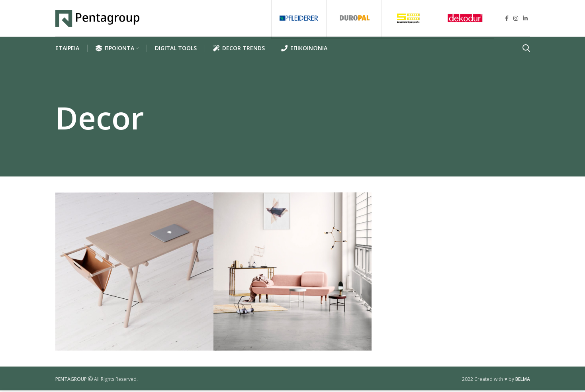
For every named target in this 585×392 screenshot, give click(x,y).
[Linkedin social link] (525, 19)
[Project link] (134, 273)
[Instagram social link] (516, 19)
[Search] (526, 50)
